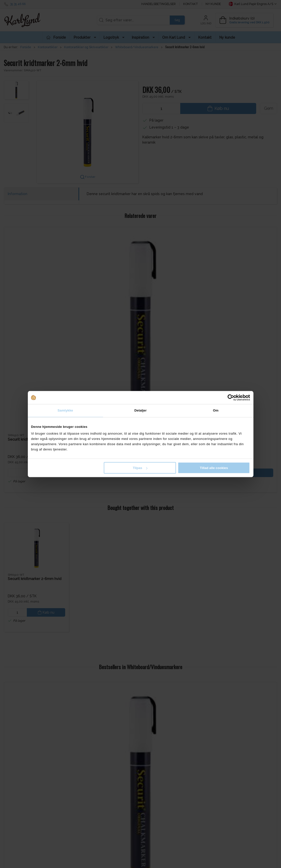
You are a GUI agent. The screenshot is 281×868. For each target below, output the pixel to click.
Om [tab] (216, 410)
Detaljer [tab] (140, 410)
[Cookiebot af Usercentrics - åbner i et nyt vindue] (228, 397)
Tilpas (140, 468)
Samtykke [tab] (65, 410)
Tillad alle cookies (214, 468)
